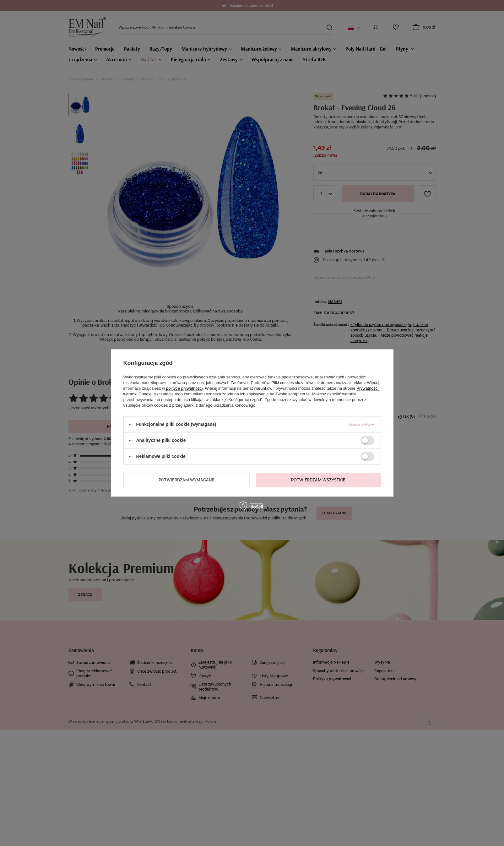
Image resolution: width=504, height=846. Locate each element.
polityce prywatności (184, 388)
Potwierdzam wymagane (187, 480)
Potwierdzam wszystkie (318, 480)
